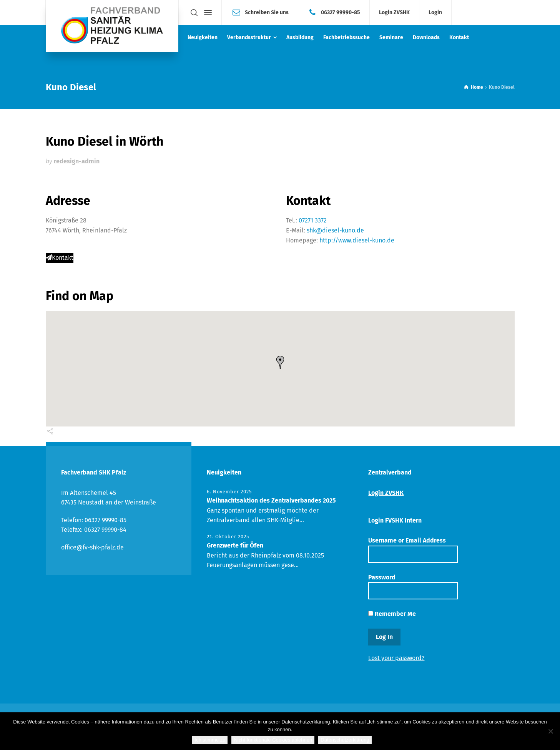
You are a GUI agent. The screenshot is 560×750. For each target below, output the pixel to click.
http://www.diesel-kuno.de (357, 240)
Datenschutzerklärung (345, 740)
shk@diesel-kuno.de (335, 230)
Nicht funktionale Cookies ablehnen (273, 740)
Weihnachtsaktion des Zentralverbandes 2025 (271, 500)
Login (435, 13)
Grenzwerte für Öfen (235, 545)
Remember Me (392, 614)
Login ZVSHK (394, 13)
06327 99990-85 (341, 12)
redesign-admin (77, 161)
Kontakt (60, 258)
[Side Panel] (206, 12)
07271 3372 (313, 220)
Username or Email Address (413, 550)
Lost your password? (396, 658)
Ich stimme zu (210, 740)
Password (413, 587)
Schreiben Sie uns (267, 12)
